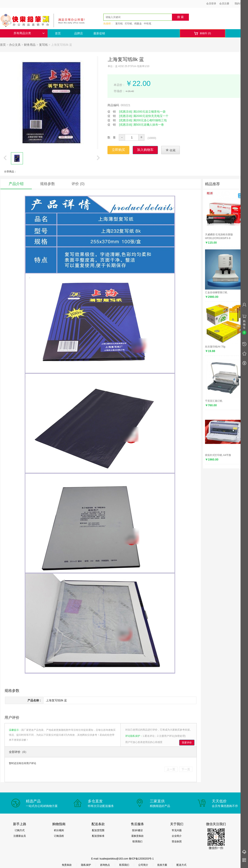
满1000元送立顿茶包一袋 (149, 112)
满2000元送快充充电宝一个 (151, 116)
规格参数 (48, 184)
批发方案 (162, 865)
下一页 (186, 769)
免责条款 (67, 865)
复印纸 (119, 24)
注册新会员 (20, 836)
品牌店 (79, 33)
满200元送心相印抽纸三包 (150, 120)
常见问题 (177, 830)
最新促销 (99, 33)
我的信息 (241, 4)
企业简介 (177, 836)
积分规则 (59, 830)
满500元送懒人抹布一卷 (148, 125)
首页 (58, 33)
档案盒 (138, 24)
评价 (78, 184)
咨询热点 (105, 865)
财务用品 (30, 45)
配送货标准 (98, 836)
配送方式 (181, 865)
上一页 (171, 769)
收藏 (170, 150)
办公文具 (15, 45)
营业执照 (177, 842)
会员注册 (224, 4)
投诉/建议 (137, 830)
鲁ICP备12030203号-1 (141, 859)
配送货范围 (98, 830)
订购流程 (59, 836)
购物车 (202, 33)
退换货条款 (137, 836)
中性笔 (148, 24)
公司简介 (143, 865)
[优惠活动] (126, 112)
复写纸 (43, 45)
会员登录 (211, 4)
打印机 (129, 24)
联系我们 (137, 842)
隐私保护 (86, 865)
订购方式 (20, 830)
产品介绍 (16, 184)
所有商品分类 (29, 33)
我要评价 (187, 743)
